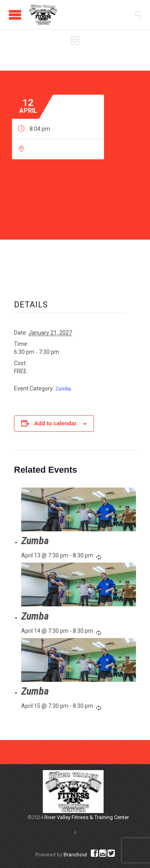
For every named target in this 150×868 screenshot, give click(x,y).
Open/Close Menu (15, 15)
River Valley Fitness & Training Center (87, 817)
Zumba (63, 389)
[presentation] (79, 509)
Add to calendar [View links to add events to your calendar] (56, 423)
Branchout (75, 855)
